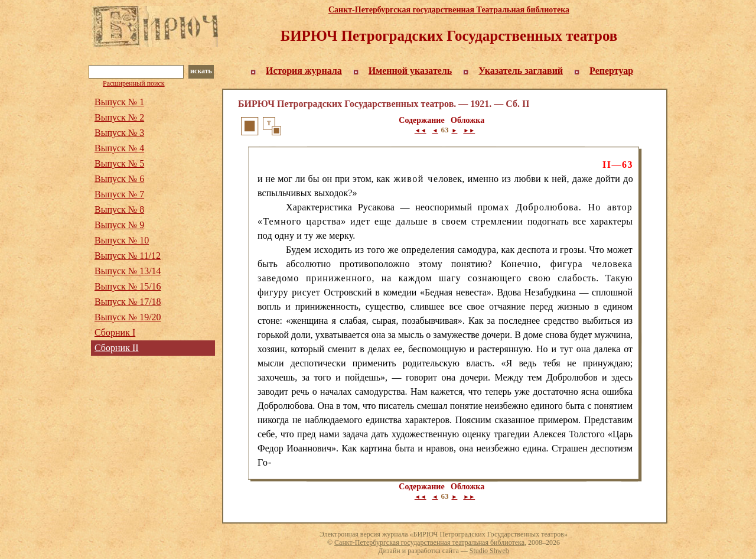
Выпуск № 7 (119, 194)
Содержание (421, 120)
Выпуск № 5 (119, 163)
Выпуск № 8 (119, 209)
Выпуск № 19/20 (128, 317)
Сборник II (117, 348)
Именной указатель (410, 71)
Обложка (467, 120)
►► (469, 130)
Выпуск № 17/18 (128, 302)
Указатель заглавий (521, 71)
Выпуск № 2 (119, 117)
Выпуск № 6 (119, 179)
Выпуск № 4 (119, 148)
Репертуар (611, 71)
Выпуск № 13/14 (128, 271)
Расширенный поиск (134, 83)
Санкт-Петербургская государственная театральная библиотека (429, 542)
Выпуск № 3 (119, 133)
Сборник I (115, 332)
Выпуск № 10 (122, 240)
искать (201, 71)
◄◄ (421, 130)
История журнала (304, 71)
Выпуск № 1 (119, 102)
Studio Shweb (489, 551)
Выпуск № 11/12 (128, 256)
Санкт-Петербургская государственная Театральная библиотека (449, 10)
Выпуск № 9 (119, 225)
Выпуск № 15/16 (128, 286)
